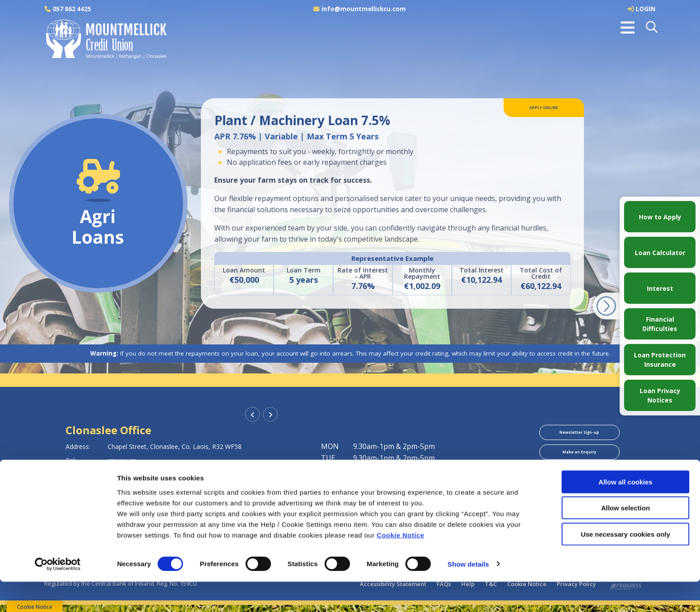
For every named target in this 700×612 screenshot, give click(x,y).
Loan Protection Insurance (660, 360)
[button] (652, 28)
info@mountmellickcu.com (364, 9)
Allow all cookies (626, 512)
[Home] (104, 40)
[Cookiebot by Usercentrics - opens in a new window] (58, 595)
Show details (469, 594)
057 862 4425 (73, 9)
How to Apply (660, 217)
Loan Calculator (660, 253)
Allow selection (625, 539)
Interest (660, 288)
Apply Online (544, 110)
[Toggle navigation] (628, 28)
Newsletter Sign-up (579, 435)
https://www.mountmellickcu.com (160, 488)
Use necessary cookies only (625, 564)
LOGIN (646, 9)
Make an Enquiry (579, 459)
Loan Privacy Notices (660, 395)
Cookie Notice (401, 565)
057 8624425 (126, 460)
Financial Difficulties (660, 324)
